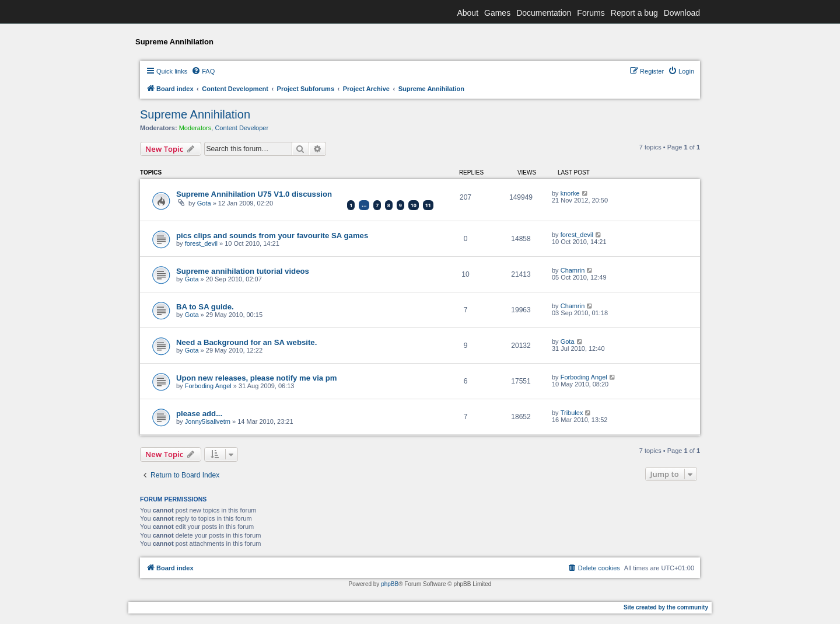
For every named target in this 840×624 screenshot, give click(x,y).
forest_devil (201, 243)
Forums (591, 13)
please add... (199, 414)
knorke (570, 193)
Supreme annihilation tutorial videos (243, 271)
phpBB (390, 584)
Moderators (195, 128)
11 (428, 205)
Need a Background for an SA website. (246, 342)
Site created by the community (666, 607)
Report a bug (634, 13)
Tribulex (572, 413)
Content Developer (242, 128)
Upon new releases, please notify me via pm (257, 378)
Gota (204, 203)
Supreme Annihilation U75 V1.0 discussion (254, 194)
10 (414, 205)
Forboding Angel (208, 386)
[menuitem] (203, 71)
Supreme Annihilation (195, 114)
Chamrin (573, 270)
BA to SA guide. (205, 307)
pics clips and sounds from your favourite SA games (272, 236)
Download (682, 13)
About (468, 13)
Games (497, 13)
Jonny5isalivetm (208, 421)
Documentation (544, 13)
